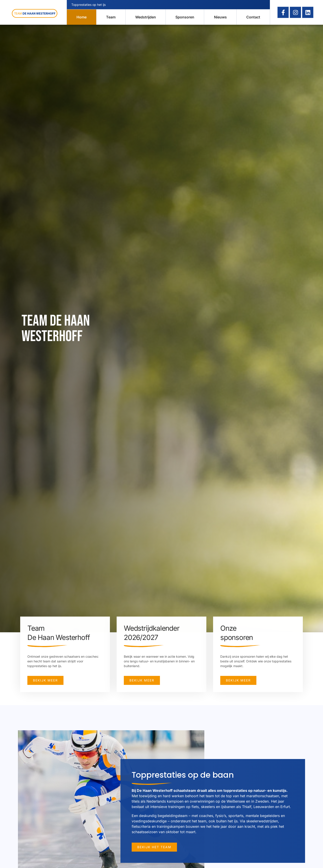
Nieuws (220, 17)
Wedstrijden (146, 17)
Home (82, 17)
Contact (253, 17)
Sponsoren (185, 17)
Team (111, 17)
